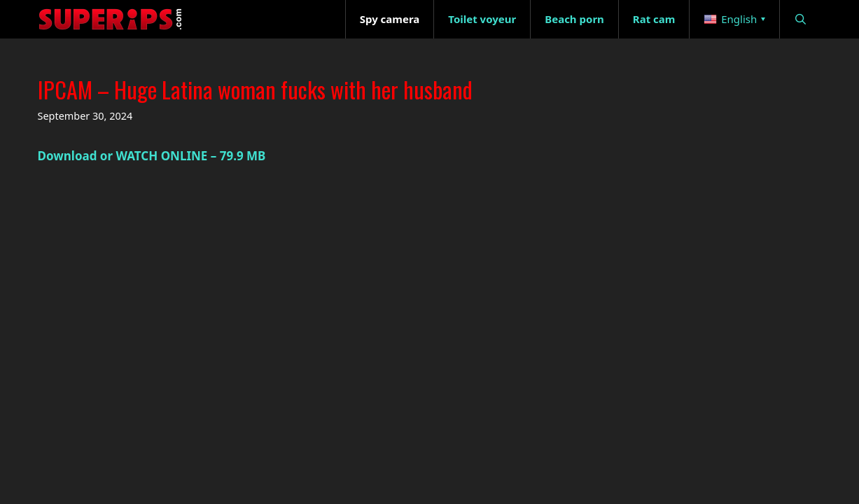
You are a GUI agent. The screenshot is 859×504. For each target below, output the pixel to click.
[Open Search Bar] (801, 19)
